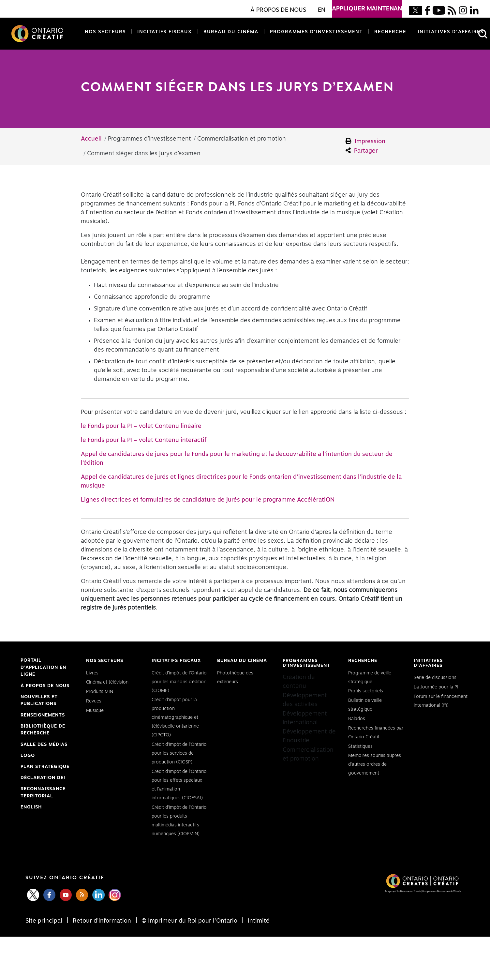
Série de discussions (435, 678)
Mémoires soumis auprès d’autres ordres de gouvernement (375, 764)
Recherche (390, 32)
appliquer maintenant (367, 6)
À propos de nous (45, 686)
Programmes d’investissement (316, 32)
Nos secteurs (105, 32)
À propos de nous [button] (278, 10)
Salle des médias (44, 745)
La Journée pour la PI (436, 687)
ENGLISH (31, 807)
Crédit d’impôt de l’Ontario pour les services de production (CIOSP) (179, 753)
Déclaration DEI (43, 778)
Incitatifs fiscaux (165, 32)
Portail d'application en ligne (43, 668)
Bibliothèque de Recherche (43, 731)
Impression (365, 141)
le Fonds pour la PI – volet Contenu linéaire (141, 426)
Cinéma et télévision (107, 682)
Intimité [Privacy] (258, 921)
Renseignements (43, 715)
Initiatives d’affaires (451, 32)
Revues (94, 701)
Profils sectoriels (366, 691)
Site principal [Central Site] (45, 921)
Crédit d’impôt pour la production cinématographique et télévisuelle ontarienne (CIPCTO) (175, 717)
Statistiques (360, 746)
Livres (92, 673)
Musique (95, 711)
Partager (362, 151)
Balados (357, 719)
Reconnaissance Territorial (43, 793)
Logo (28, 756)
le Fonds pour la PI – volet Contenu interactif (144, 440)
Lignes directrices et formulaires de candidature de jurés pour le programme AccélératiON (208, 500)
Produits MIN (100, 692)
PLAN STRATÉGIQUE (45, 767)
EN (322, 10)
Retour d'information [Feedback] (102, 921)
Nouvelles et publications (39, 701)
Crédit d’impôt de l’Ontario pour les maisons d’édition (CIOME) (179, 682)
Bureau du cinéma (230, 31)
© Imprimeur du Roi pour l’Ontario (189, 921)
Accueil (91, 139)
